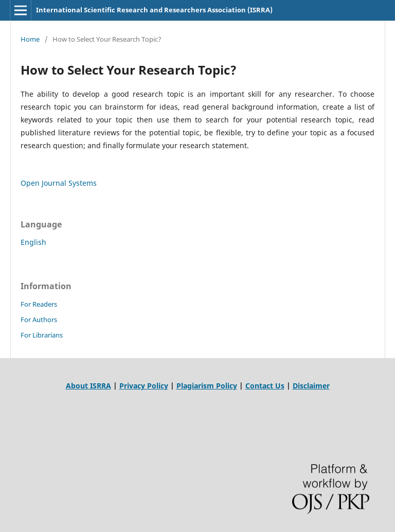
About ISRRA (88, 386)
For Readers (39, 304)
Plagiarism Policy (207, 386)
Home (30, 39)
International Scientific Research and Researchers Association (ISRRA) (154, 10)
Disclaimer (311, 386)
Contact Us (265, 386)
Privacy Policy (144, 386)
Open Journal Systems (59, 183)
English (33, 242)
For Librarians (42, 335)
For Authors (39, 320)
